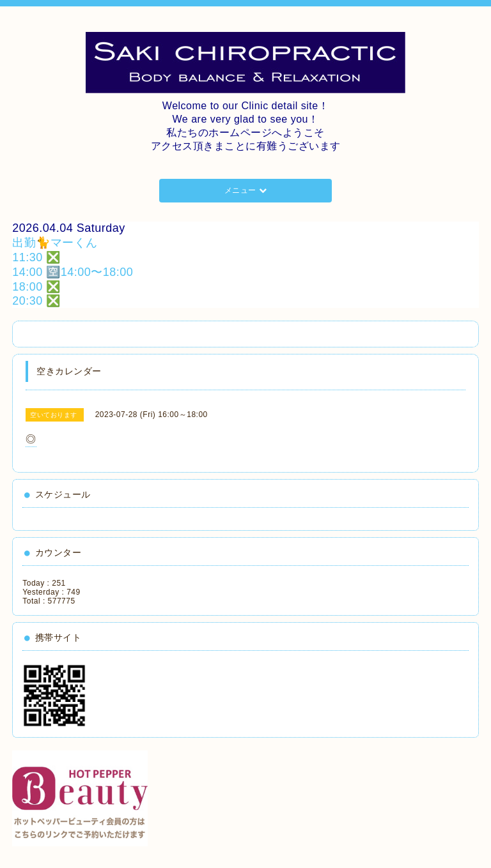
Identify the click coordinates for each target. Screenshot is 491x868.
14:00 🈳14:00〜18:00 (73, 272)
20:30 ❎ (36, 301)
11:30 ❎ (36, 257)
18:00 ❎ (36, 287)
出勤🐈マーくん (55, 243)
